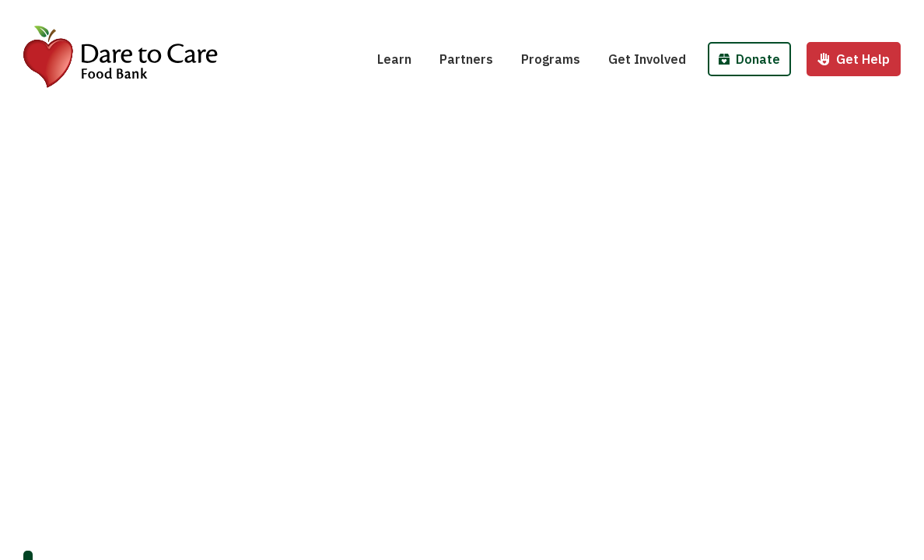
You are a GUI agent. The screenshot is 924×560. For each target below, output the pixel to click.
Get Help (854, 59)
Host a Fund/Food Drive (688, 14)
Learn (394, 59)
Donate (749, 59)
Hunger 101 (421, 14)
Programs (551, 59)
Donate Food (762, 14)
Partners (466, 59)
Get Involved (647, 59)
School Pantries (578, 14)
